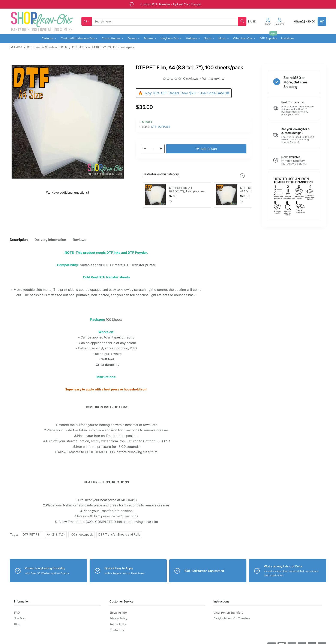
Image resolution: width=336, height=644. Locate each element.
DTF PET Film (32, 534)
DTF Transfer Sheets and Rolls (47, 47)
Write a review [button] (213, 79)
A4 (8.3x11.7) (56, 534)
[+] (161, 149)
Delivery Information (50, 240)
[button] (206, 149)
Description (19, 240)
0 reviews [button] (191, 79)
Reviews (79, 240)
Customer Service (121, 601)
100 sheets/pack (82, 534)
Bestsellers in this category (161, 174)
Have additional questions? (70, 193)
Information (22, 601)
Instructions (221, 601)
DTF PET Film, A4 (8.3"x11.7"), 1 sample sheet (187, 189)
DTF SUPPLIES (161, 127)
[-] (145, 149)
